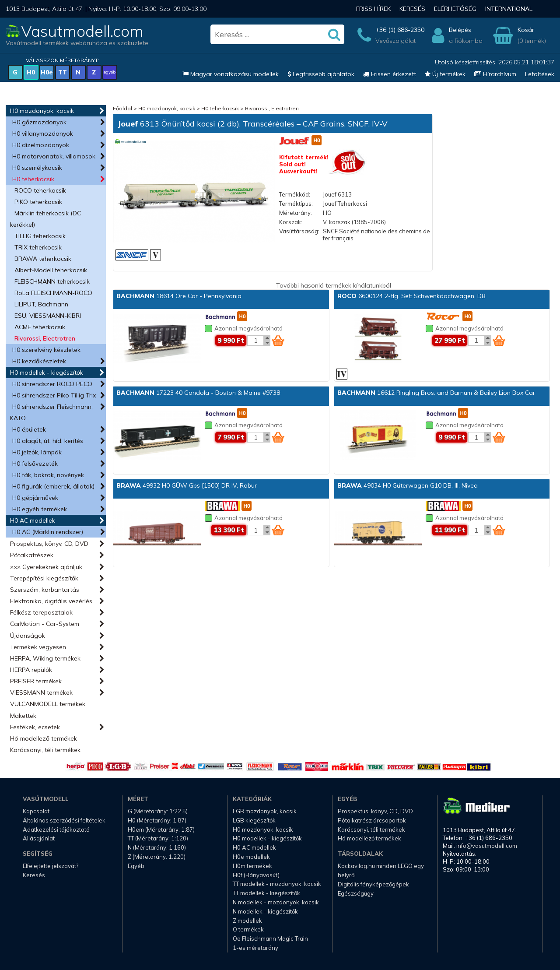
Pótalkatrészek (32, 555)
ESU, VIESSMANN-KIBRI (48, 316)
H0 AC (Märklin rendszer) (48, 532)
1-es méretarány (255, 948)
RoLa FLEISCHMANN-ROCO (53, 293)
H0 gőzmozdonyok (39, 122)
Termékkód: (295, 194)
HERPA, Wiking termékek (45, 658)
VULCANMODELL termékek (48, 704)
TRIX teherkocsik (38, 247)
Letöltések (540, 74)
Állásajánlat (39, 838)
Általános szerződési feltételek (64, 820)
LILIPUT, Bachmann (41, 304)
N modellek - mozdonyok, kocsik (276, 902)
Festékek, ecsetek (35, 727)
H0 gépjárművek (35, 498)
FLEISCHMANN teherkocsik (52, 281)
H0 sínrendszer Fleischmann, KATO (51, 412)
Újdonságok (28, 636)
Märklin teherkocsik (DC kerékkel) (45, 219)
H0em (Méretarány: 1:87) (161, 829)
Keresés (412, 9)
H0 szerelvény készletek (46, 350)
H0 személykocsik (37, 168)
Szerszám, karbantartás (45, 590)
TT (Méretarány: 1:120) (158, 838)
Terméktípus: (296, 204)
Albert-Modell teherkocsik (51, 270)
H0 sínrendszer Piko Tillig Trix (54, 395)
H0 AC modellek (33, 520)
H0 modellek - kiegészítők (47, 373)
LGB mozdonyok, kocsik (265, 811)
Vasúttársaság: (299, 231)
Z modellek (247, 921)
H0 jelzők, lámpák (37, 452)
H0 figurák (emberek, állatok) (53, 486)
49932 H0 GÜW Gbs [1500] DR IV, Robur (187, 485)
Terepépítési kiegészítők (44, 578)
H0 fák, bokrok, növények (48, 475)
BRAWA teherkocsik (43, 259)
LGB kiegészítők (254, 820)
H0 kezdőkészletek (39, 361)
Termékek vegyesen (38, 647)
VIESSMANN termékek (41, 692)
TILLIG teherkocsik (40, 236)
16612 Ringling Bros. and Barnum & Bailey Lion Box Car (436, 393)
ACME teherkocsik (40, 327)
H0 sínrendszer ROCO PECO (52, 384)
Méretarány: (296, 213)
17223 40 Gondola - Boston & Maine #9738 (198, 393)
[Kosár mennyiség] (255, 341)
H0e (47, 72)
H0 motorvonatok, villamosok (54, 156)
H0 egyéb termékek (40, 509)
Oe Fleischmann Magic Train (270, 938)
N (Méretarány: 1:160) (157, 847)
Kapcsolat (36, 811)
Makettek (23, 716)
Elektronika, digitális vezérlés (51, 601)
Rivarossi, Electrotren (45, 338)
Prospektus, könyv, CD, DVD (49, 544)
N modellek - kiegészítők (265, 911)
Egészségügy (356, 893)
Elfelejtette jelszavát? (51, 866)
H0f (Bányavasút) (256, 875)
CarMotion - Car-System (45, 624)
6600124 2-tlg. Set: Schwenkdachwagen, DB (411, 296)
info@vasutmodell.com (487, 846)
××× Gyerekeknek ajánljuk (46, 567)
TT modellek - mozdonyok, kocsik (277, 884)
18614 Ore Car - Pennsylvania (179, 296)
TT (63, 72)
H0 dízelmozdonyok (41, 145)
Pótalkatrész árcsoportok (372, 820)
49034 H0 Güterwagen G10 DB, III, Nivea (408, 485)
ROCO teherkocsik (40, 190)
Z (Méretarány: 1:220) (157, 857)
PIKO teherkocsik (38, 202)
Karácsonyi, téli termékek (45, 750)
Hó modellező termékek (44, 738)
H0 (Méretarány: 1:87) (157, 820)
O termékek (248, 929)
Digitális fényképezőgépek (373, 884)
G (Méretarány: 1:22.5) (158, 811)
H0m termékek (252, 866)
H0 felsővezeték (35, 464)
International (509, 9)
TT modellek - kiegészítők (266, 893)
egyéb (110, 72)
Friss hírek (373, 9)
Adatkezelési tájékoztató (56, 829)
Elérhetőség (455, 9)
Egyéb (136, 866)
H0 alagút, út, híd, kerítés (48, 441)
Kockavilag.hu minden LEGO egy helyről (381, 870)
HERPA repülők (31, 670)
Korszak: (291, 222)
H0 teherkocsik (33, 179)
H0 (31, 72)
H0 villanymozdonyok (43, 134)
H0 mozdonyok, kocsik (42, 111)
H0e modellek (251, 857)
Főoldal (122, 108)
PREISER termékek (36, 681)
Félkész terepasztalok (41, 612)
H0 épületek (29, 429)
